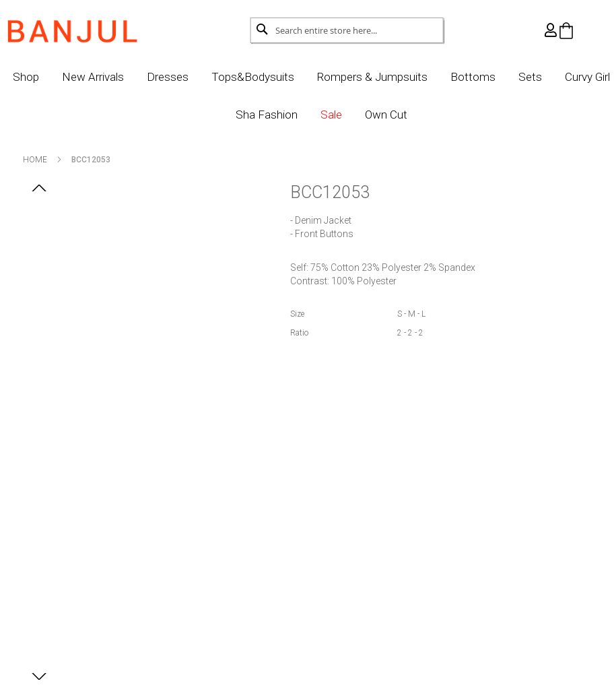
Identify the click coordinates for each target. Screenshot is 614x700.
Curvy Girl (215, 115)
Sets (555, 77)
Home (53, 160)
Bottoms (498, 77)
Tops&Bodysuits (278, 77)
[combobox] (347, 30)
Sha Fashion (292, 115)
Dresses (193, 77)
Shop (51, 77)
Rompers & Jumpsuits (397, 77)
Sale (356, 115)
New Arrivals (118, 77)
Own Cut (411, 115)
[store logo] (90, 28)
